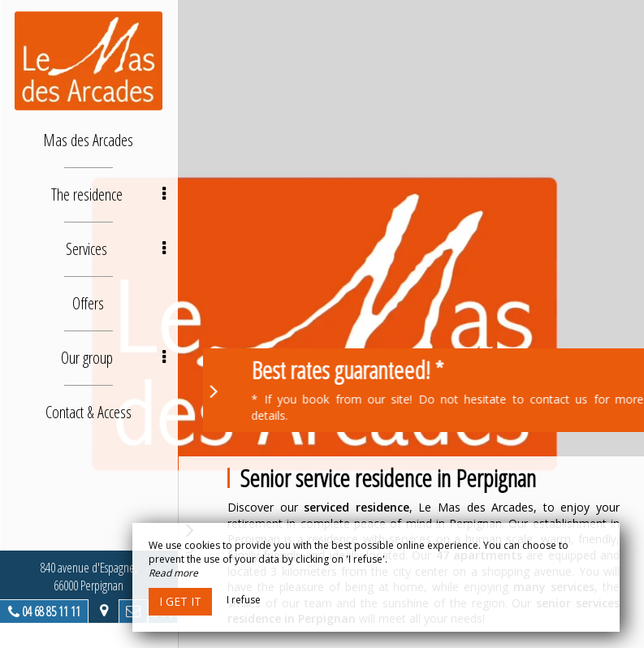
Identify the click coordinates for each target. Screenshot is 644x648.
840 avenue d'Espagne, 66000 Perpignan (90, 577)
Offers (90, 303)
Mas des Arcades (90, 140)
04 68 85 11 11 (52, 611)
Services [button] (117, 249)
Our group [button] (114, 358)
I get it (180, 601)
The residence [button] (109, 194)
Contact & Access (89, 412)
